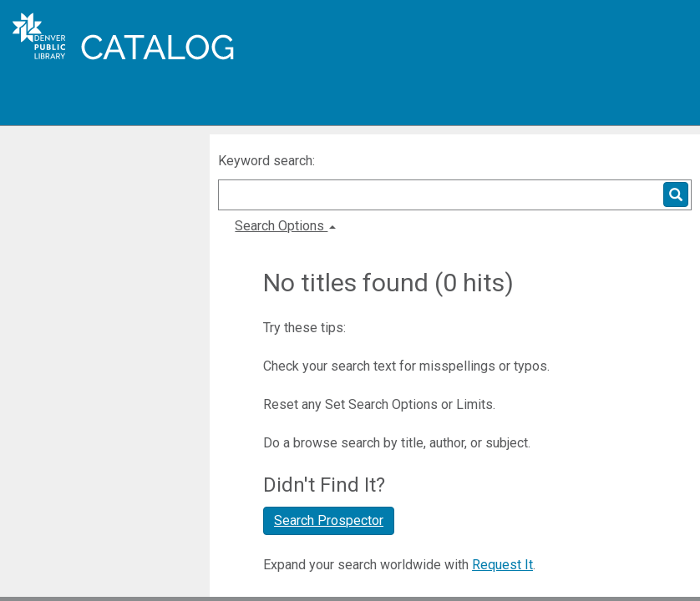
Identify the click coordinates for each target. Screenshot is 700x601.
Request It (502, 565)
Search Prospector (329, 520)
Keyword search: (268, 161)
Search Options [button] (285, 226)
